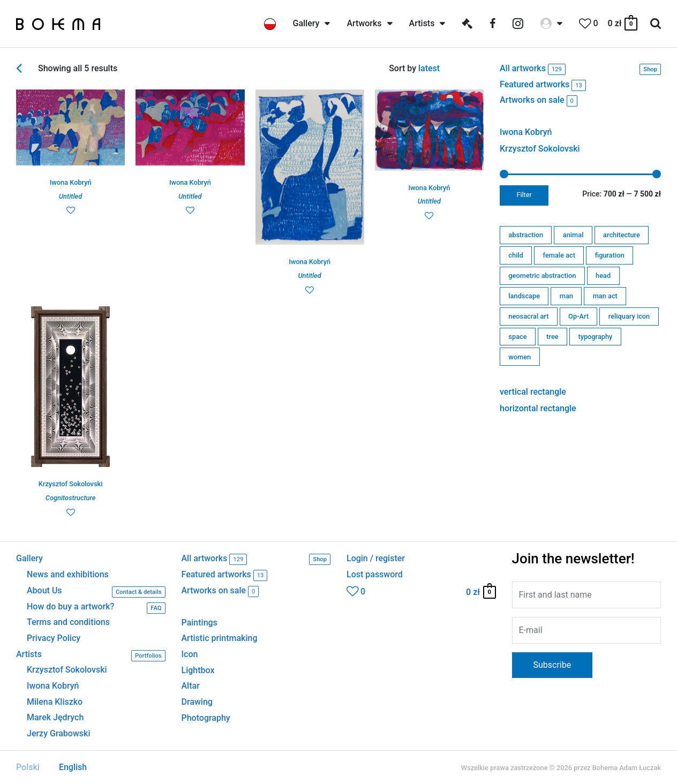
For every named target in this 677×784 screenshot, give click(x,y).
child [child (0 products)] (516, 255)
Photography (206, 718)
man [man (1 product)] (566, 296)
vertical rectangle (533, 392)
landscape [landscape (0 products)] (524, 296)
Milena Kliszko (55, 702)
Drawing (197, 702)
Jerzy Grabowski (58, 734)
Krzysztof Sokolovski (540, 149)
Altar (191, 686)
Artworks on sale (539, 101)
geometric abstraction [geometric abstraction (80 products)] (542, 276)
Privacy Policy (54, 638)
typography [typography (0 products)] (595, 337)
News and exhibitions (68, 575)
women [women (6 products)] (520, 357)
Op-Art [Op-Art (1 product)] (578, 316)
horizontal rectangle (538, 409)
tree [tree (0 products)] (552, 337)
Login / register (376, 559)
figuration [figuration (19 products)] (610, 255)
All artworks (580, 69)
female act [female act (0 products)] (559, 255)
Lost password (375, 575)
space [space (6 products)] (517, 337)
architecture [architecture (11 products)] (622, 235)
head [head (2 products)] (603, 276)
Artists (91, 656)
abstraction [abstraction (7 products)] (526, 235)
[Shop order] (451, 69)
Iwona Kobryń (526, 132)
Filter (524, 195)
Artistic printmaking (220, 638)
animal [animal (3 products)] (573, 235)
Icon (190, 654)
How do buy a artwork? (96, 608)
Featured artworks (543, 85)
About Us (96, 592)
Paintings (200, 623)
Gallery (29, 559)
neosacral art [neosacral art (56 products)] (528, 316)
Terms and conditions (68, 622)
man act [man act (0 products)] (605, 296)
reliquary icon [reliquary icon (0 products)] (629, 316)
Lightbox (198, 670)
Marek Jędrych (55, 718)
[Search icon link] (656, 24)
